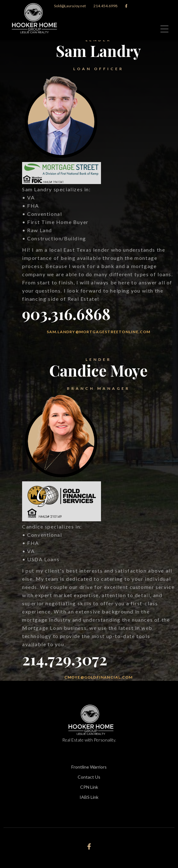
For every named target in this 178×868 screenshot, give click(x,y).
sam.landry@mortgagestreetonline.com (99, 332)
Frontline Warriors (89, 767)
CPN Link (89, 787)
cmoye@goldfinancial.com (99, 677)
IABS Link (89, 797)
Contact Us (89, 777)
